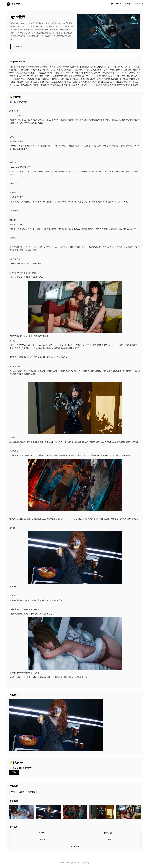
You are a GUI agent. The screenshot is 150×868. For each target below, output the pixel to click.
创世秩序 (42, 840)
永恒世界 (13, 4)
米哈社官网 (75, 846)
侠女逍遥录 (108, 833)
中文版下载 (139, 4)
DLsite (42, 833)
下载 (14, 772)
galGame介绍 (116, 4)
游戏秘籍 (128, 4)
